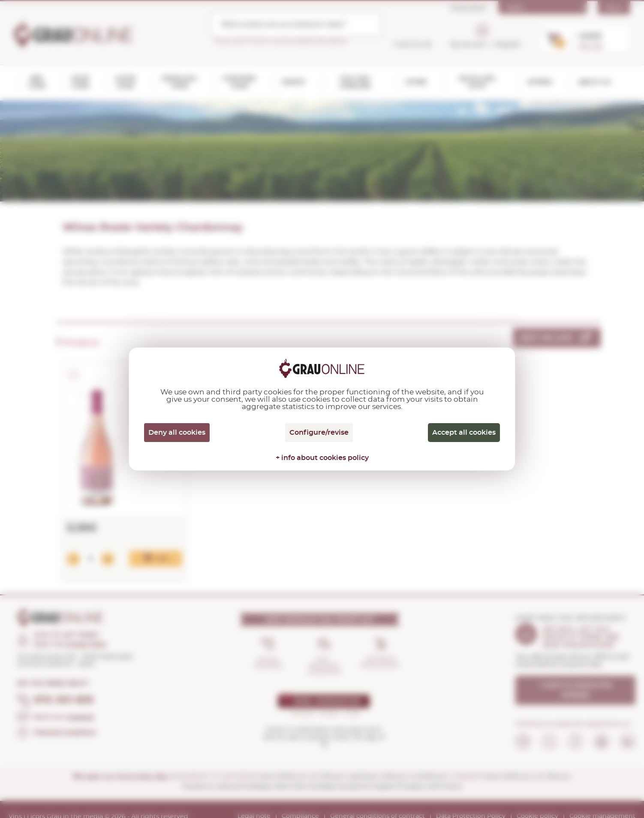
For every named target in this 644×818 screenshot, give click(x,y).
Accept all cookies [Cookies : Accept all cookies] (464, 433)
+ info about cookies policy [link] (322, 458)
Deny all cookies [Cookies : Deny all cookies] (177, 433)
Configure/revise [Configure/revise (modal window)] (319, 433)
